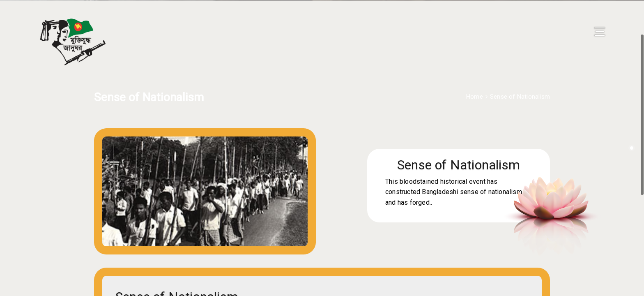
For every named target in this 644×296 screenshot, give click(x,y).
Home (475, 83)
